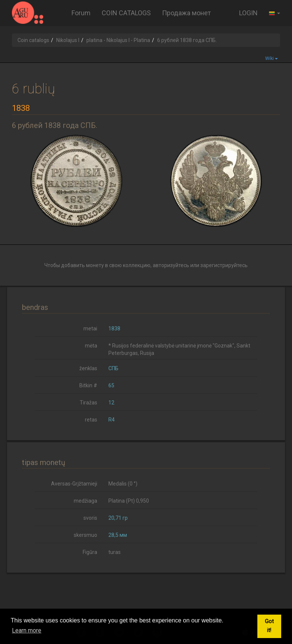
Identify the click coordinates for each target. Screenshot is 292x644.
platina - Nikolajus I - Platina (118, 40)
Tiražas (88, 403)
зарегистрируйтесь (224, 265)
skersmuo (85, 535)
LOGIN (248, 13)
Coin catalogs (33, 40)
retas (91, 420)
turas (115, 552)
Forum (81, 13)
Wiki (272, 58)
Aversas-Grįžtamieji (74, 484)
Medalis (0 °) (123, 484)
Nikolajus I (68, 40)
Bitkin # (88, 385)
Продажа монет (186, 13)
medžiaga (85, 501)
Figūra (90, 552)
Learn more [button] (27, 630)
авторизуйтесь (171, 265)
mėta (91, 346)
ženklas (88, 368)
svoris (90, 518)
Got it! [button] (269, 626)
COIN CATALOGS (126, 13)
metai (90, 329)
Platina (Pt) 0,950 (129, 501)
